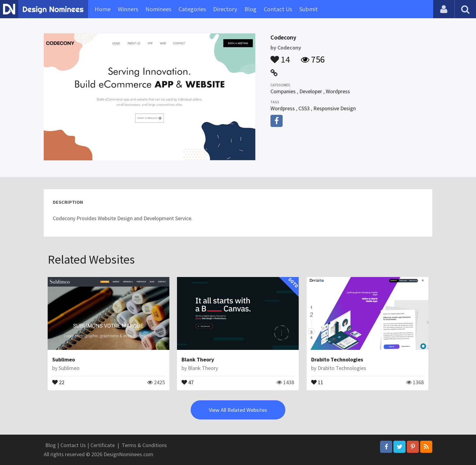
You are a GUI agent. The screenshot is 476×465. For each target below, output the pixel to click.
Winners (128, 9)
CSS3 (304, 108)
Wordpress (338, 91)
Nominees (158, 9)
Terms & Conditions (144, 445)
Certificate (103, 445)
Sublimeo (64, 359)
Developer (311, 91)
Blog (250, 9)
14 (280, 56)
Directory (225, 9)
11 (317, 382)
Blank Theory (198, 359)
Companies (283, 91)
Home (103, 9)
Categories (192, 9)
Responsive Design (335, 108)
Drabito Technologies (337, 359)
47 (188, 382)
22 (58, 382)
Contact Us (278, 9)
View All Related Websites (238, 410)
